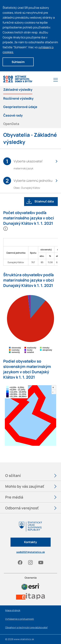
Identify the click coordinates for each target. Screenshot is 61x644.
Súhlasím (18, 62)
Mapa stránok (13, 610)
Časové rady (13, 115)
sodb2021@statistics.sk (31, 552)
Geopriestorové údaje (20, 107)
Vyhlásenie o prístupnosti (20, 619)
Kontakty (31, 542)
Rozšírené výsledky (18, 98)
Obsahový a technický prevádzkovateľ (26, 627)
